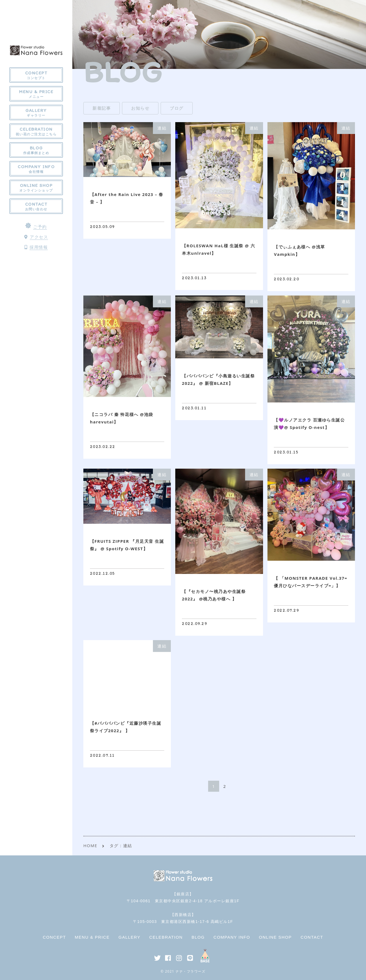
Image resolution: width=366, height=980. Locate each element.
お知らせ (140, 108)
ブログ (177, 108)
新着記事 (102, 108)
